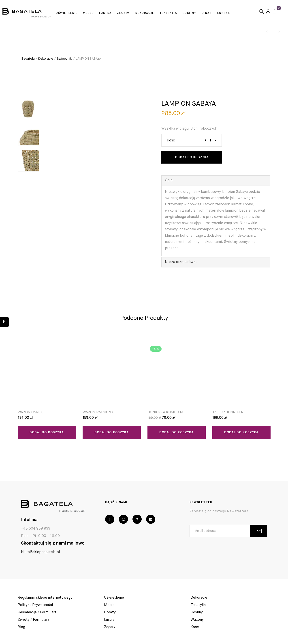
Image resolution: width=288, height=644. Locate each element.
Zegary (133, 14)
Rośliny (199, 14)
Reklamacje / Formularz (37, 611)
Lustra (115, 14)
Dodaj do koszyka (192, 157)
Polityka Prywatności (35, 603)
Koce (195, 625)
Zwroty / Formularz (34, 618)
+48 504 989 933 (36, 527)
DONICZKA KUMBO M (165, 412)
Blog (21, 625)
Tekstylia (178, 14)
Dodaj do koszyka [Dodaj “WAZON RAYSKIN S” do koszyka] (112, 432)
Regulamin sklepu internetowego (45, 596)
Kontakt (145, 22)
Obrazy (110, 611)
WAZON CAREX (30, 412)
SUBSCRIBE (259, 529)
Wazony (197, 618)
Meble (98, 14)
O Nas (216, 14)
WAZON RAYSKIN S (99, 412)
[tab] (216, 180)
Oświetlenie (76, 14)
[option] (29, 111)
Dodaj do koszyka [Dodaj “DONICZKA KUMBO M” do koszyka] (176, 432)
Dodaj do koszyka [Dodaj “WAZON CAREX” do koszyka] (47, 432)
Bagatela (28, 59)
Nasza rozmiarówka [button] (181, 262)
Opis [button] (169, 180)
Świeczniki (65, 59)
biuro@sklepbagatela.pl (40, 550)
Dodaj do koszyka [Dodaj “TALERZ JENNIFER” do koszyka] (241, 432)
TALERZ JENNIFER (228, 412)
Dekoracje (154, 14)
